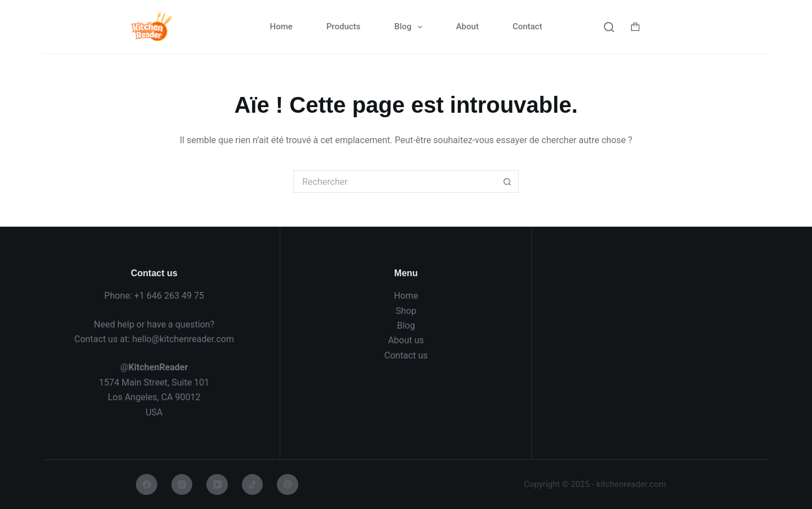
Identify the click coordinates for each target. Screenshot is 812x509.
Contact (528, 26)
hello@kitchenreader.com (183, 339)
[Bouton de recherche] (507, 182)
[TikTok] (253, 485)
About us (406, 340)
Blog (410, 27)
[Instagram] (182, 485)
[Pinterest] (288, 485)
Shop (406, 311)
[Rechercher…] (395, 182)
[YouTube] (217, 485)
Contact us (406, 355)
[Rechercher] (609, 27)
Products (344, 26)
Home (281, 26)
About (467, 26)
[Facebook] (147, 485)
